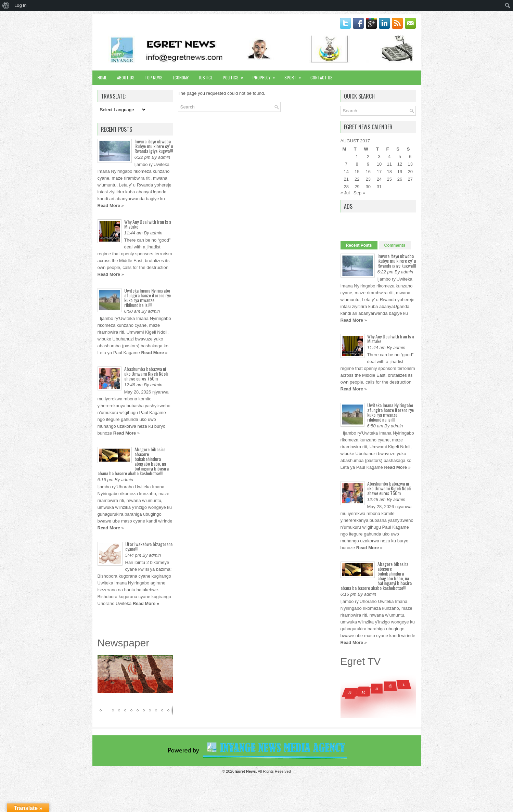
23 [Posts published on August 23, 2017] (368, 179)
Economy (181, 78)
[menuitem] (6, 5)
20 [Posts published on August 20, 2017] (410, 172)
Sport (295, 75)
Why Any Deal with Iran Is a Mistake (148, 224)
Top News (154, 78)
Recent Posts (359, 245)
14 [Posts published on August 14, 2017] (346, 172)
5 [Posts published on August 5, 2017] (400, 157)
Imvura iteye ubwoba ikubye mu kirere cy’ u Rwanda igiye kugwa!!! (154, 146)
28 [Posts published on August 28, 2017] (346, 187)
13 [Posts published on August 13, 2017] (410, 164)
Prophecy (266, 75)
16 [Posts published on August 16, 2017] (368, 172)
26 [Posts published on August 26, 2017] (400, 179)
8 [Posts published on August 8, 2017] (357, 164)
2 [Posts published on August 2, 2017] (368, 157)
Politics (235, 75)
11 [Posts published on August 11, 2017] (389, 164)
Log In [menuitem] (21, 5)
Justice (206, 78)
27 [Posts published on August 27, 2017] (410, 179)
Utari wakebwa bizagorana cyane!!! (149, 546)
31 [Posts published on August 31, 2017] (379, 187)
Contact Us (322, 78)
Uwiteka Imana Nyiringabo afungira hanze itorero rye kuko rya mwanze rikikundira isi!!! (148, 298)
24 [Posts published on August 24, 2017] (379, 179)
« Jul (345, 193)
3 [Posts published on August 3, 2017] (379, 157)
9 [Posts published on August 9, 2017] (368, 164)
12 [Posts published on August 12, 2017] (400, 164)
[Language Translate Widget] (122, 110)
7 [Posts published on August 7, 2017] (346, 164)
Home (102, 78)
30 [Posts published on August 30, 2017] (368, 187)
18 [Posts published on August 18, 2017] (389, 172)
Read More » (111, 205)
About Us (126, 78)
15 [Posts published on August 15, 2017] (357, 172)
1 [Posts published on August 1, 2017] (357, 157)
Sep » (359, 193)
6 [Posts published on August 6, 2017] (410, 157)
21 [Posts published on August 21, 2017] (346, 179)
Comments (395, 245)
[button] (167, 661)
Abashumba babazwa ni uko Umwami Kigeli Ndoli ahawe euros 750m (146, 373)
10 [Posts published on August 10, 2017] (379, 164)
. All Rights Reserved (263, 771)
